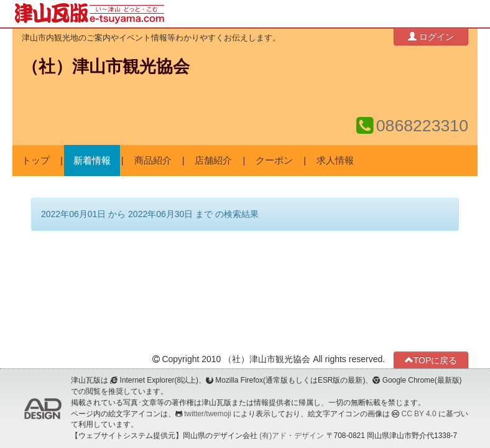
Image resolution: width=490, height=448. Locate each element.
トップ (36, 161)
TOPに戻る (431, 360)
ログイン (431, 36)
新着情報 (92, 161)
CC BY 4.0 (419, 414)
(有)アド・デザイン (292, 436)
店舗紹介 (213, 161)
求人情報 (335, 161)
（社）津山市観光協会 (106, 67)
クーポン (274, 161)
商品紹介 (153, 161)
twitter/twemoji (207, 414)
